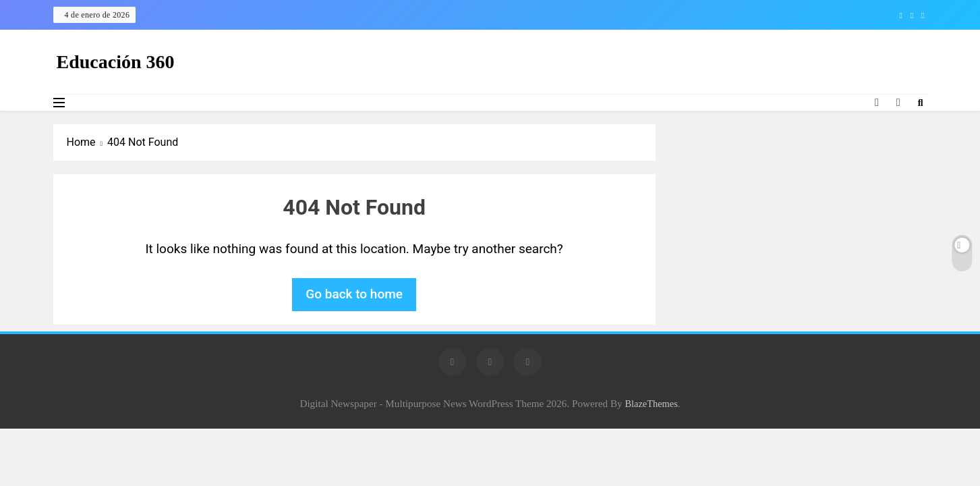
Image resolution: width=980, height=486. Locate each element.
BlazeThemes (651, 404)
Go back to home (354, 294)
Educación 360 (116, 62)
